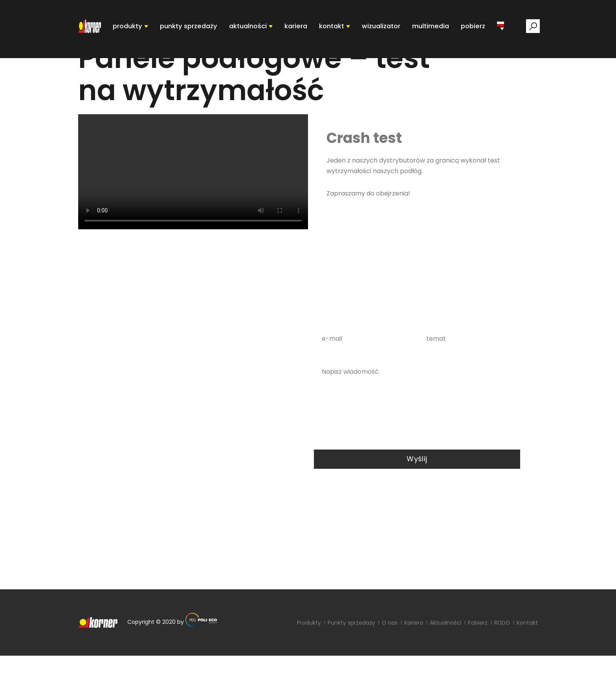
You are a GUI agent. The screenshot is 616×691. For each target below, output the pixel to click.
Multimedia (433, 29)
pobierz (473, 29)
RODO (200, 601)
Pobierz (477, 658)
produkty (140, 29)
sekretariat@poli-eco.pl (126, 586)
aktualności (256, 29)
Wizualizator (385, 29)
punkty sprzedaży (199, 29)
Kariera (302, 29)
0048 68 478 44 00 (179, 429)
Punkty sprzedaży (350, 658)
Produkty (308, 658)
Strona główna (102, 67)
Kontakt (527, 658)
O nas (389, 658)
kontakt (337, 29)
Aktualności (445, 658)
